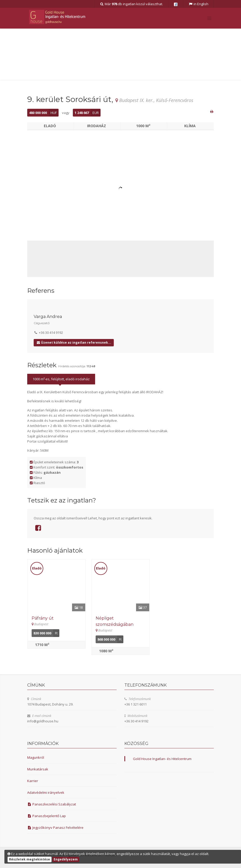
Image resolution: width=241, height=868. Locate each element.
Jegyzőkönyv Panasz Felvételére (55, 828)
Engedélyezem (66, 859)
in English (198, 4)
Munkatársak (38, 769)
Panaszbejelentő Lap (47, 816)
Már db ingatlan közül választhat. (132, 4)
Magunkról (36, 757)
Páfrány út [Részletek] (43, 618)
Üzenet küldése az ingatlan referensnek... (74, 343)
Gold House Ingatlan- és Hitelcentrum (162, 759)
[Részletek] (56, 585)
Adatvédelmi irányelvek (46, 792)
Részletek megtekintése (30, 859)
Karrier (33, 781)
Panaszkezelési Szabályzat (52, 804)
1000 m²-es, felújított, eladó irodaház (61, 379)
